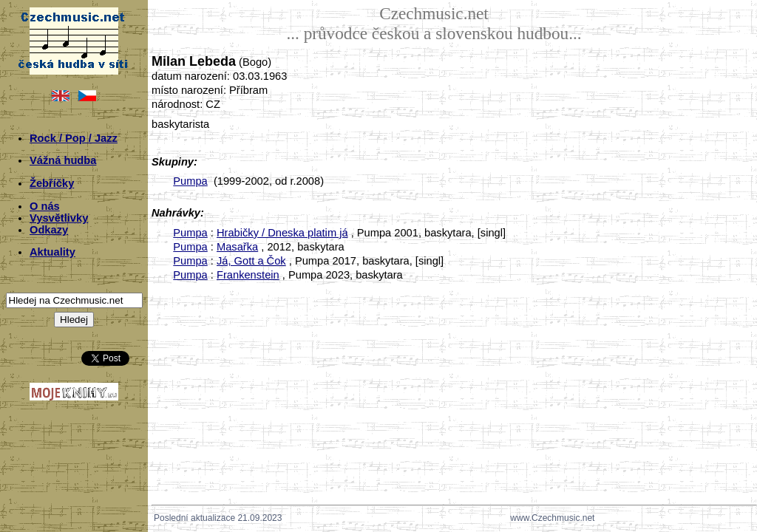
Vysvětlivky (59, 218)
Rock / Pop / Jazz (74, 138)
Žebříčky (52, 183)
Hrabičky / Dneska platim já (282, 233)
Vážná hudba (63, 160)
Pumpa (190, 181)
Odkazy (49, 230)
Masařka (237, 247)
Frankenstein (248, 275)
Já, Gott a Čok (251, 261)
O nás (45, 206)
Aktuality (52, 252)
